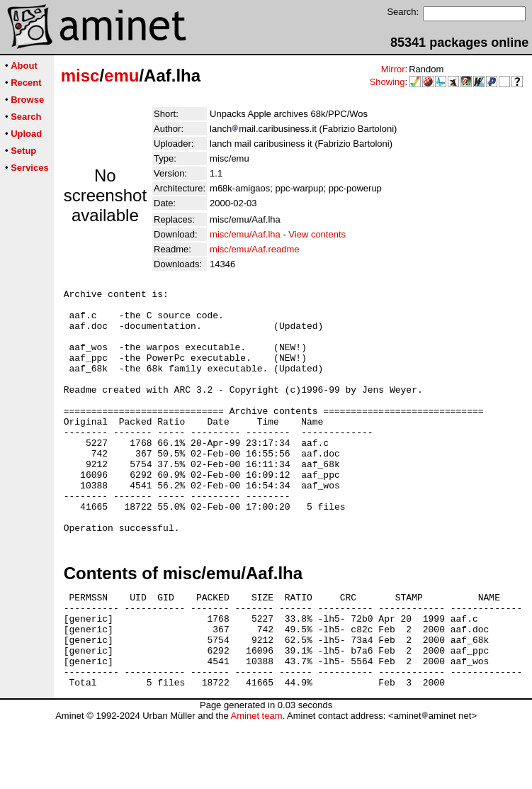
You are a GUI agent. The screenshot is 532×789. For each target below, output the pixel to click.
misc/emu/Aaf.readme (254, 249)
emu (121, 75)
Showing (387, 82)
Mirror (393, 69)
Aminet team (256, 784)
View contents (317, 234)
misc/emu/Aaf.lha (245, 234)
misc (80, 75)
